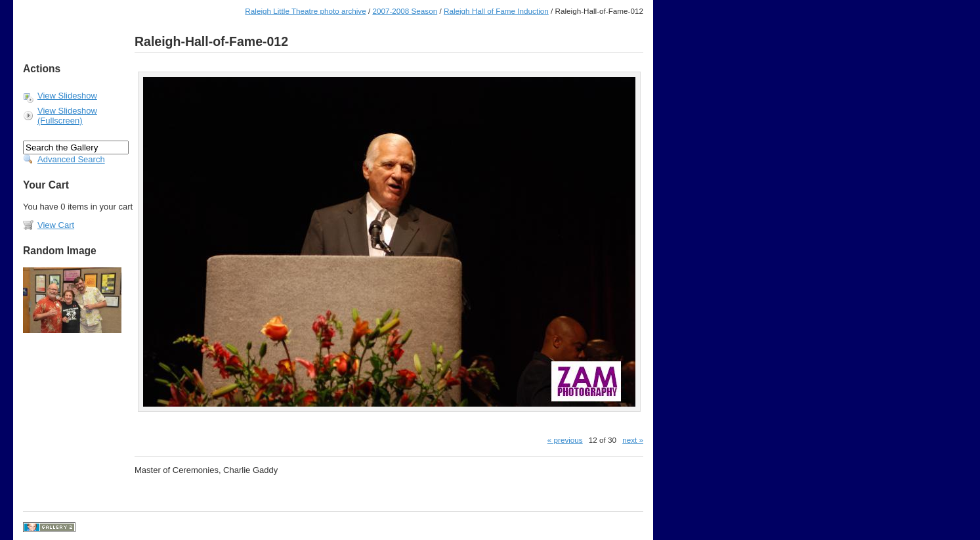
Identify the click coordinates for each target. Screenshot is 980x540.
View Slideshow (67, 96)
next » (633, 440)
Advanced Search (71, 159)
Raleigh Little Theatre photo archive (305, 11)
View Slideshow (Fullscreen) (67, 116)
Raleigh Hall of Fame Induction (496, 11)
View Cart (56, 225)
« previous (565, 440)
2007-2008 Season (405, 11)
